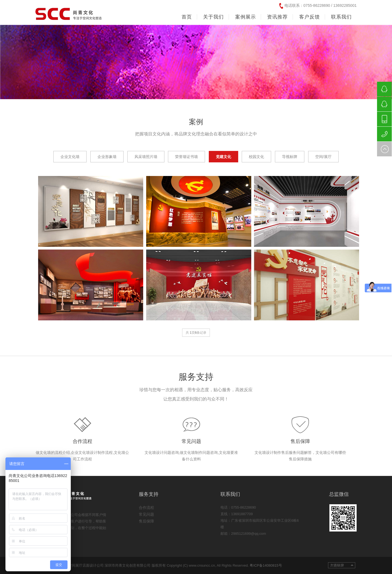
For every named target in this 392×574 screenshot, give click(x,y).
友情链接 (342, 565)
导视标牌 (290, 157)
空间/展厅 (323, 157)
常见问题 (191, 441)
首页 (187, 17)
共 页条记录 (196, 333)
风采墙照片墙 (146, 157)
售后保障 (300, 441)
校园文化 (256, 157)
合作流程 (82, 441)
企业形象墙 (107, 157)
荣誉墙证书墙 (186, 157)
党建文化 (223, 157)
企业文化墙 (70, 157)
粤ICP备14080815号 (266, 565)
